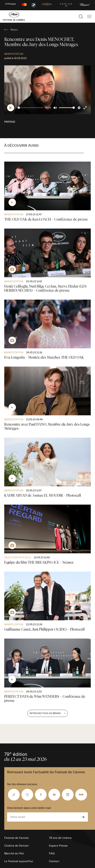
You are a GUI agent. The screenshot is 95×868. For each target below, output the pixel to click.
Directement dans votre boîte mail (29, 808)
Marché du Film (14, 853)
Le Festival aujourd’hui (19, 861)
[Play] (11, 108)
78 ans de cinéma (60, 838)
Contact (54, 861)
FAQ (52, 853)
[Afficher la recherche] (81, 16)
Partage (10, 122)
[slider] (31, 108)
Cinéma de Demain (16, 846)
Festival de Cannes (16, 838)
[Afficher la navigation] (89, 16)
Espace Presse (58, 846)
